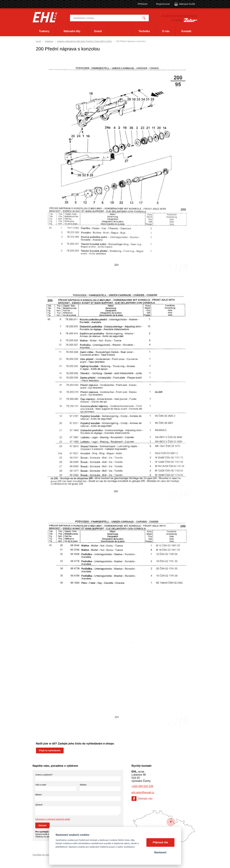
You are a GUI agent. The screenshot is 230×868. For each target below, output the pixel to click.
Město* (39, 795)
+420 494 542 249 (142, 786)
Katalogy (49, 41)
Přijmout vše (160, 842)
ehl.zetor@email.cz (143, 792)
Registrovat (163, 4)
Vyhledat (144, 18)
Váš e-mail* (41, 785)
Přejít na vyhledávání (50, 750)
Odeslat (43, 825)
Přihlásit (143, 4)
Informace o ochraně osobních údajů (53, 819)
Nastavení (160, 852)
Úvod (38, 41)
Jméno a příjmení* (44, 775)
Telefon (83, 785)
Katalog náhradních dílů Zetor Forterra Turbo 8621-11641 (84, 41)
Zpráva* (39, 805)
